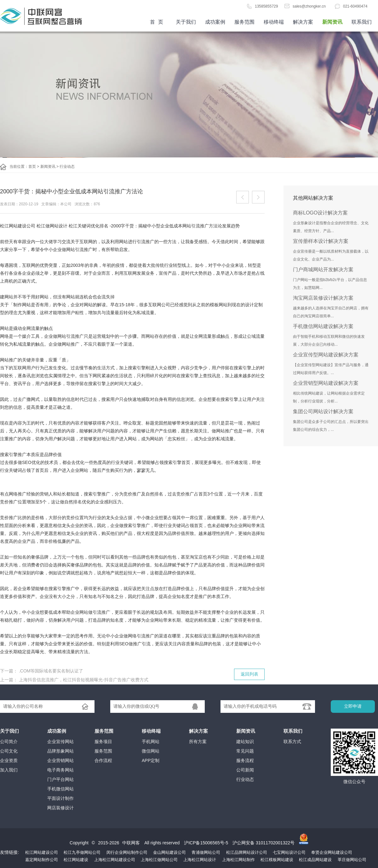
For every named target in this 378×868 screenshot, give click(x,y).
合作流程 (103, 760)
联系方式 (292, 742)
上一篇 (243, 197)
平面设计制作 (60, 798)
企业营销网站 (60, 760)
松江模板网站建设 (277, 860)
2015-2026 (109, 843)
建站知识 (245, 742)
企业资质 (9, 760)
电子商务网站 (60, 770)
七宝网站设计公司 (289, 852)
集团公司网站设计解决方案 (323, 411)
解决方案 (303, 22)
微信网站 (151, 751)
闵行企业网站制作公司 (127, 852)
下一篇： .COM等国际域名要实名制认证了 (42, 671)
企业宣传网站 (60, 742)
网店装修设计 (60, 808)
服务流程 (245, 760)
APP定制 (151, 760)
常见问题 (245, 751)
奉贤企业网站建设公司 (332, 852)
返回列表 (249, 674)
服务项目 (103, 742)
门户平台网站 (60, 779)
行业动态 (67, 167)
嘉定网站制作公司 (42, 860)
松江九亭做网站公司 (82, 852)
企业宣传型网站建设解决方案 (326, 355)
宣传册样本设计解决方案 (321, 241)
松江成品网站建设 (315, 860)
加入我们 (9, 770)
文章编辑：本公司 (56, 204)
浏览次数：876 (87, 204)
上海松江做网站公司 (159, 860)
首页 (47, 16)
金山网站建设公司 (169, 852)
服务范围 (244, 22)
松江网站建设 (76, 860)
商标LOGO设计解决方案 (320, 213)
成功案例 (215, 22)
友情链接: (9, 852)
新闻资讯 (332, 22)
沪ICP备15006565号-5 (206, 843)
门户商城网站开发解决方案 (323, 270)
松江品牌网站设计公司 (247, 852)
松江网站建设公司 (42, 852)
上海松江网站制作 (238, 860)
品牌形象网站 (60, 751)
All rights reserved (163, 843)
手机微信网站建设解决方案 (323, 326)
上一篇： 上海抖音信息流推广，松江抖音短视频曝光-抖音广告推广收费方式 (74, 680)
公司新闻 (245, 770)
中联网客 (131, 843)
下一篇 (258, 197)
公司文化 (9, 751)
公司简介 (9, 742)
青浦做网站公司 (206, 852)
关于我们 (186, 22)
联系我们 (362, 22)
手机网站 (151, 742)
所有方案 (198, 742)
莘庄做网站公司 (352, 860)
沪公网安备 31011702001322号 (263, 843)
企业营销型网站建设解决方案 (326, 383)
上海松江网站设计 (200, 860)
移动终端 (274, 22)
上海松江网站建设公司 (115, 860)
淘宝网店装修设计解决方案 (323, 298)
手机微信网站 (60, 789)
